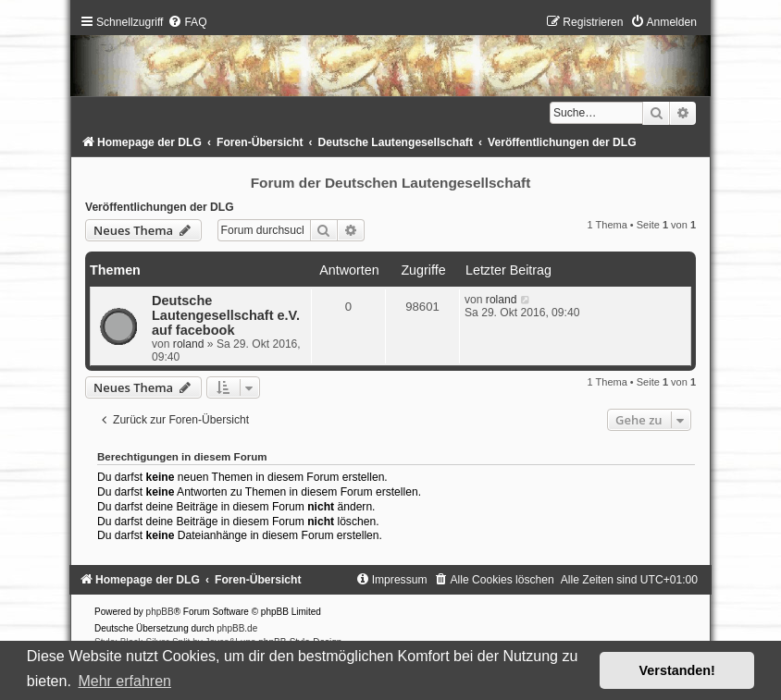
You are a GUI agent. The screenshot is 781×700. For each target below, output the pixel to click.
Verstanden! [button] (677, 670)
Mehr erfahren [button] (124, 681)
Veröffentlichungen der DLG (160, 207)
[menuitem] (187, 22)
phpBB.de (237, 628)
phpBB (160, 612)
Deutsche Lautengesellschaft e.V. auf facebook (226, 315)
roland (189, 344)
